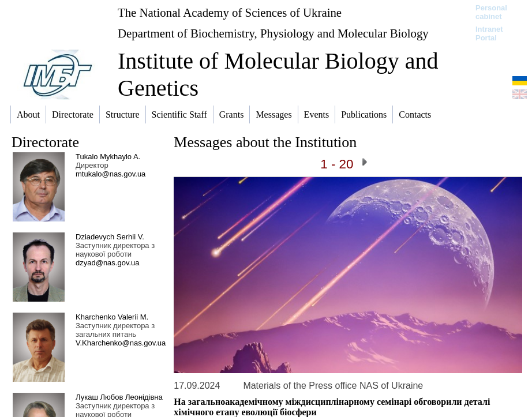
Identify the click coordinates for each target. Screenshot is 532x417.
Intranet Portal (489, 33)
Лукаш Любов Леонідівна (119, 397)
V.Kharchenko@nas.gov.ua (121, 343)
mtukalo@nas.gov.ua (110, 174)
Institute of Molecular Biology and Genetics (278, 74)
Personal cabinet (491, 12)
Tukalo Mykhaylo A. (108, 157)
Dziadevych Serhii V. (110, 237)
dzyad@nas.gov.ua (108, 263)
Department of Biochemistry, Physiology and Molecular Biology (273, 33)
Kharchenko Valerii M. (112, 317)
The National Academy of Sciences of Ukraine (230, 12)
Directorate (45, 142)
